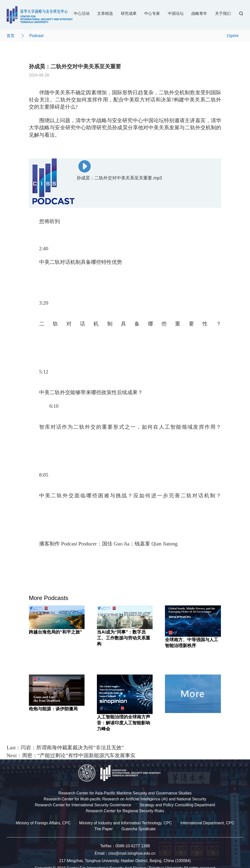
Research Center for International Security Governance (83, 805)
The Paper (104, 829)
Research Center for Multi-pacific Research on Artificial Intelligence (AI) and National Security (125, 799)
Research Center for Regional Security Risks (125, 811)
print (233, 36)
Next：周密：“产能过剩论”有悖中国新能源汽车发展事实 (71, 755)
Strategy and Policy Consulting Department (177, 805)
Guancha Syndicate (139, 829)
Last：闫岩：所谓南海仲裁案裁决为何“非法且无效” (65, 748)
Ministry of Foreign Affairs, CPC (43, 823)
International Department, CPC (207, 823)
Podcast (36, 36)
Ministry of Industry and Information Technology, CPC (125, 823)
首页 (11, 36)
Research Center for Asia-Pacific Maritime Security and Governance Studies (125, 793)
